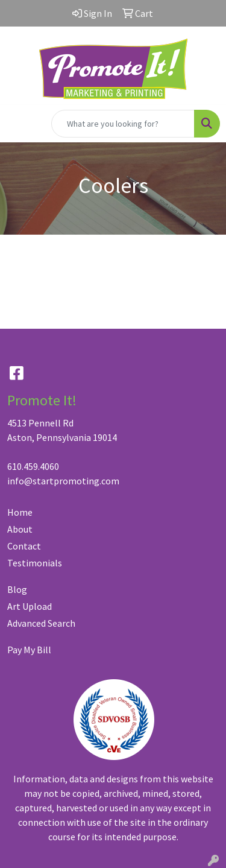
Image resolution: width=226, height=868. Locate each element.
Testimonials (35, 563)
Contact (24, 546)
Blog (17, 589)
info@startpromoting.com (63, 481)
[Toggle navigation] (19, 124)
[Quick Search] (123, 124)
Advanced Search (41, 623)
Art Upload (30, 606)
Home (20, 512)
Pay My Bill (29, 650)
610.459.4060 (33, 466)
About (20, 529)
